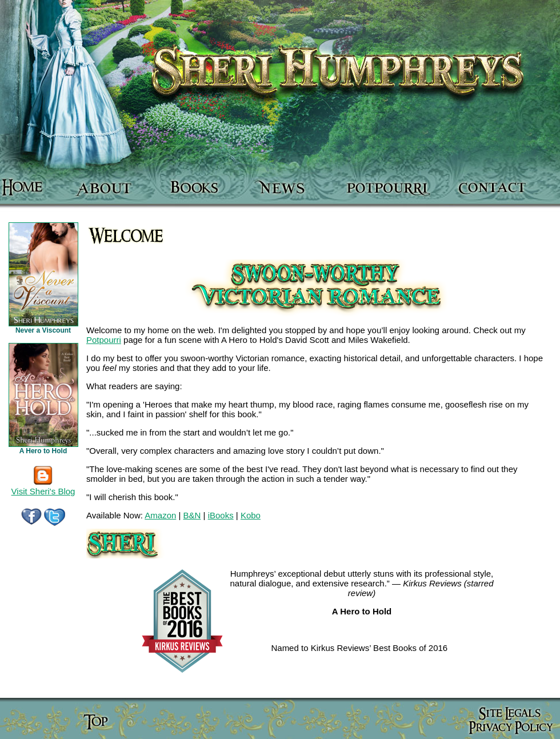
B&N (192, 515)
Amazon (160, 515)
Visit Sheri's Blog (43, 487)
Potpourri (104, 340)
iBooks (221, 515)
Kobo (251, 515)
